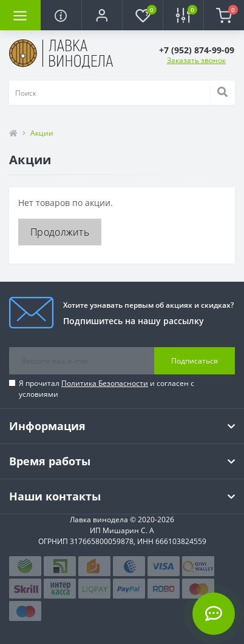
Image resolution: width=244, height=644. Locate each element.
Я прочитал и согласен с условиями (107, 389)
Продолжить (60, 232)
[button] (102, 15)
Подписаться (195, 361)
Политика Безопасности (105, 383)
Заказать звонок (196, 60)
